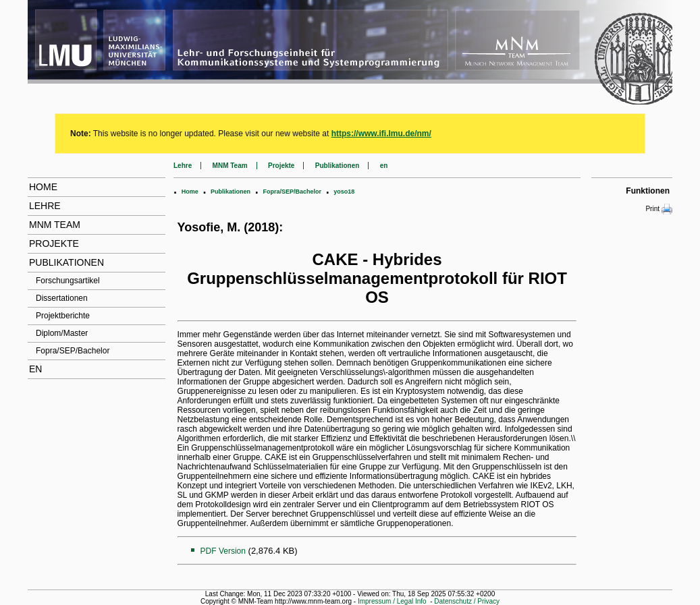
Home (43, 187)
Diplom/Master (62, 333)
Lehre (45, 206)
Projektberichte (63, 316)
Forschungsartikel (68, 281)
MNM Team (55, 225)
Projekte (54, 243)
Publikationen (66, 262)
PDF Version (223, 551)
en (35, 369)
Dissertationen (62, 298)
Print (659, 209)
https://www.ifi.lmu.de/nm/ (381, 134)
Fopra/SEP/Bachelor (73, 351)
